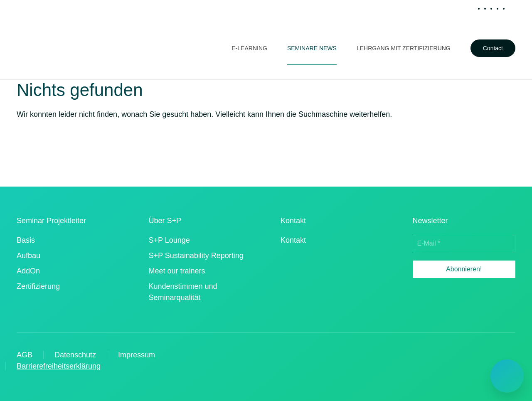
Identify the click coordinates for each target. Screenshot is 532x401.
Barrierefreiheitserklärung (59, 366)
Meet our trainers (177, 271)
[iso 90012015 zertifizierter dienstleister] (302, 276)
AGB (25, 355)
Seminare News (312, 48)
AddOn (28, 271)
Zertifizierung (38, 286)
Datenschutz (75, 355)
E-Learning (249, 48)
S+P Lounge (169, 240)
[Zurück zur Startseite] (54, 48)
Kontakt (293, 240)
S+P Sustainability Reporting (196, 256)
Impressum (137, 355)
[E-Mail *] (464, 244)
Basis (26, 240)
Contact (493, 48)
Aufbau (28, 256)
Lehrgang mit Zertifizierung (404, 48)
